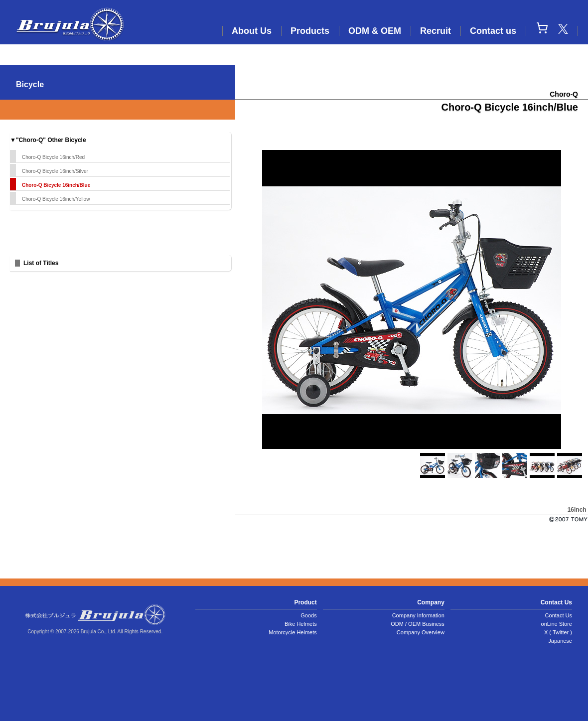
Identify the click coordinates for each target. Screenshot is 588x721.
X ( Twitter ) (558, 632)
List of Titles (41, 263)
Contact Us (559, 615)
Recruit (436, 31)
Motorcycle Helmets (293, 632)
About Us (252, 31)
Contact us (493, 31)
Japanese (560, 641)
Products (310, 31)
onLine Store (557, 624)
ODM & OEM (375, 31)
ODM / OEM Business (418, 624)
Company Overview (421, 632)
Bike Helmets (301, 624)
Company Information (418, 615)
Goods (308, 615)
